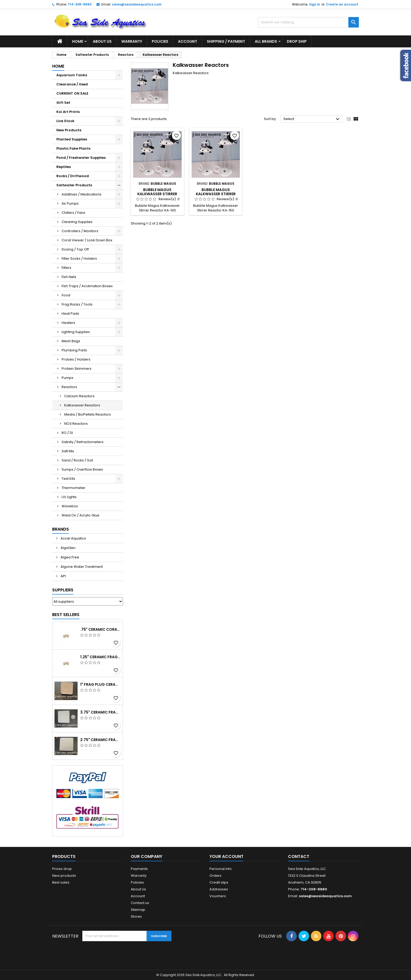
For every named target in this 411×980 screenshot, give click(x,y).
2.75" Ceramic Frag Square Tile (100, 740)
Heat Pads (70, 314)
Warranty (132, 41)
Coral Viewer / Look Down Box (87, 240)
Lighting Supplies (76, 332)
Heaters (68, 323)
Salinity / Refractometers (83, 442)
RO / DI (67, 433)
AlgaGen (68, 548)
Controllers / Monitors (80, 231)
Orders (215, 876)
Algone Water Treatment (81, 567)
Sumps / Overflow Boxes (82, 469)
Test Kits (68, 479)
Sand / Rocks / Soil (77, 460)
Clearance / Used (72, 84)
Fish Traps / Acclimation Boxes (87, 286)
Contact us (140, 903)
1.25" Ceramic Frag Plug (100, 657)
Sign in (315, 4)
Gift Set (63, 103)
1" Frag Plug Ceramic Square (100, 684)
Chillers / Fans (73, 213)
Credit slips (219, 882)
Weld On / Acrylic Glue (80, 515)
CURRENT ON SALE (72, 93)
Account (188, 41)
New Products (69, 130)
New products (64, 876)
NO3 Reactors (76, 424)
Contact (299, 856)
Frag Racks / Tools (77, 304)
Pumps (67, 378)
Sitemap (138, 910)
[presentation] (122, 954)
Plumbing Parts (74, 350)
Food (66, 295)
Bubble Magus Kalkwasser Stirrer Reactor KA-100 (157, 194)
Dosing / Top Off (75, 249)
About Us (102, 41)
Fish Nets (69, 277)
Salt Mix (68, 451)
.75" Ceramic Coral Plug (100, 629)
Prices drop (62, 869)
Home (78, 41)
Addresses (219, 889)
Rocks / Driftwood (73, 176)
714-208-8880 (80, 4)
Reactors (69, 387)
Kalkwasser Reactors (82, 405)
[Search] (308, 22)
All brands (266, 41)
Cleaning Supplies (77, 222)
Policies (160, 41)
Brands (61, 529)
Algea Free (69, 557)
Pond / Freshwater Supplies (81, 158)
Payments (139, 869)
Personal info (221, 869)
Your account (226, 856)
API (63, 576)
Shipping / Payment (226, 41)
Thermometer (74, 488)
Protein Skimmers (77, 369)
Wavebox (70, 506)
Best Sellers (66, 615)
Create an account (342, 4)
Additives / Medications (82, 194)
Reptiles (64, 167)
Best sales (61, 882)
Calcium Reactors (79, 396)
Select (312, 119)
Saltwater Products (74, 185)
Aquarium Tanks (72, 75)
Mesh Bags (71, 341)
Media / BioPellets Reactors (88, 414)
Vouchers (218, 896)
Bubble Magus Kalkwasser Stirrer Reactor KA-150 (216, 194)
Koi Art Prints (68, 112)
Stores (136, 916)
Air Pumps (70, 203)
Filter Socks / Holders (79, 258)
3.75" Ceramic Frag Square (100, 712)
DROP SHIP (297, 41)
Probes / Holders (76, 359)
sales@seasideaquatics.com (137, 4)
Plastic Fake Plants (73, 148)
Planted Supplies (72, 139)
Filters (66, 268)
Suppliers (63, 590)
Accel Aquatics (73, 538)
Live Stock (65, 121)
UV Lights (69, 497)
